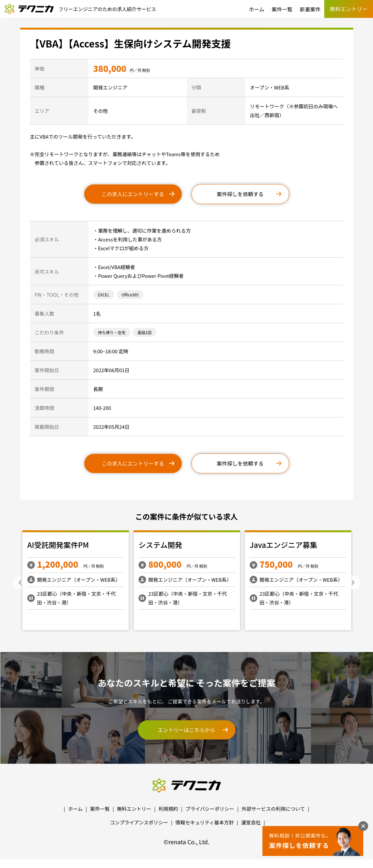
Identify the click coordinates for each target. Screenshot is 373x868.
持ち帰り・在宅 (112, 332)
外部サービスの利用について (273, 809)
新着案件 (310, 9)
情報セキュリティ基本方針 (205, 822)
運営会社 (251, 822)
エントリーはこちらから (186, 730)
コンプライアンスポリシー (139, 822)
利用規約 (168, 809)
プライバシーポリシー (210, 809)
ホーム (257, 9)
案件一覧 (282, 9)
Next (353, 583)
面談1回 (145, 332)
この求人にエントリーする (133, 194)
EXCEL (104, 295)
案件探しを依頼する (240, 194)
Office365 (130, 295)
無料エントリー (134, 809)
